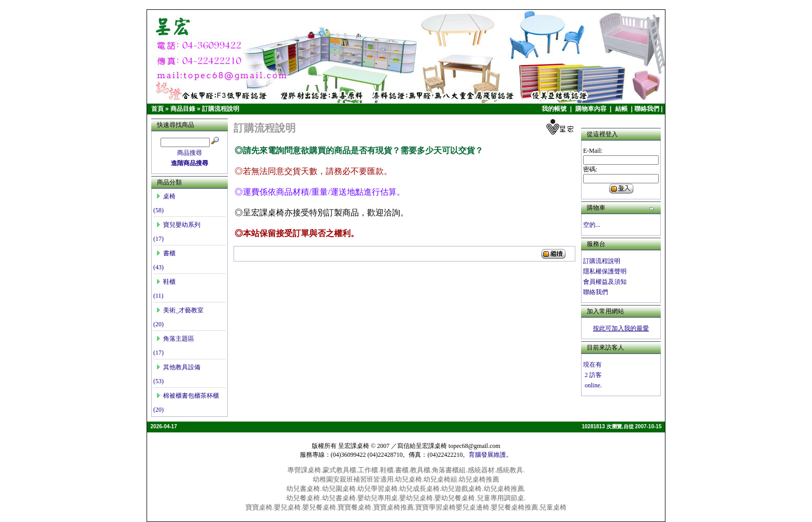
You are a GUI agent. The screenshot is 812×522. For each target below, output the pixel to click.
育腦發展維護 (487, 455)
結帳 (622, 109)
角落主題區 (175, 339)
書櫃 (166, 253)
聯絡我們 (647, 109)
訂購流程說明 (221, 109)
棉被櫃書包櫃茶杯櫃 (187, 396)
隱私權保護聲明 (605, 271)
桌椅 (166, 196)
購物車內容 (592, 109)
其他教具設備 (178, 367)
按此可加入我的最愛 (621, 328)
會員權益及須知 (605, 282)
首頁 (157, 109)
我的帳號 (555, 109)
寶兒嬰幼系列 (178, 225)
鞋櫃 (166, 282)
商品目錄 (183, 109)
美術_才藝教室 (180, 310)
